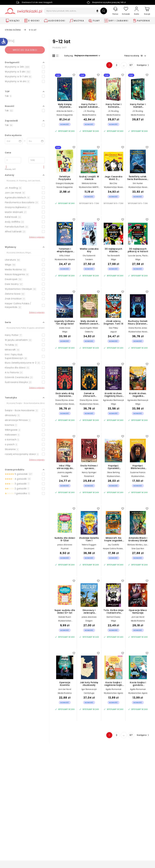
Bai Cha (113, 183)
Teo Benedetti (114, 256)
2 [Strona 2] (117, 65)
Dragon (89, 621)
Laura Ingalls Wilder (89, 328)
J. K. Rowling (89, 111)
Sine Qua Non (138, 548)
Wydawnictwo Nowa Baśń (113, 188)
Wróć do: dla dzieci (25, 50)
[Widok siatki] (54, 56)
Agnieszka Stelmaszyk (113, 400)
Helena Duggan (89, 545)
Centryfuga (89, 693)
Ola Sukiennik (89, 256)
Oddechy (89, 332)
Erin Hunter (138, 183)
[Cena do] (37, 160)
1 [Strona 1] (109, 65)
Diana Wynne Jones (138, 328)
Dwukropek (89, 548)
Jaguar (113, 332)
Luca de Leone (135, 256)
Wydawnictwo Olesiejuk (113, 477)
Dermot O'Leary (114, 617)
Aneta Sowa (65, 328)
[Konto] (137, 11)
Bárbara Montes (135, 545)
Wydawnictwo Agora (113, 693)
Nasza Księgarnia (65, 115)
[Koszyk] (147, 11)
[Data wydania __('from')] (14, 141)
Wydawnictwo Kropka (65, 259)
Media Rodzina (89, 115)
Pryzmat (65, 548)
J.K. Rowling (113, 111)
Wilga (114, 259)
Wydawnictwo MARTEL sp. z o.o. (89, 188)
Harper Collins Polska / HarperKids (113, 550)
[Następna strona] (143, 65)
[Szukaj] (104, 11)
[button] (97, 11)
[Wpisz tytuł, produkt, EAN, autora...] (75, 11)
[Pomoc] (115, 11)
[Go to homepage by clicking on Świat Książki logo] (23, 11)
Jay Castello (113, 545)
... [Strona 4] (124, 65)
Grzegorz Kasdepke (65, 183)
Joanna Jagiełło (65, 472)
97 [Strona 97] (131, 65)
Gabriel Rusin (65, 617)
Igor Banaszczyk (89, 689)
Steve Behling (114, 472)
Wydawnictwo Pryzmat (65, 622)
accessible (3, 41)
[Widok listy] (58, 56)
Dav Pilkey (114, 328)
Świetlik (65, 476)
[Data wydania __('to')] (36, 141)
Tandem (89, 259)
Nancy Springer (89, 472)
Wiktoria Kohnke (89, 183)
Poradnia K (89, 476)
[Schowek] (126, 11)
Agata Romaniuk (114, 689)
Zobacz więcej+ (37, 237)
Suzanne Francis (138, 472)
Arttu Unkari (65, 256)
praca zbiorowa (65, 545)
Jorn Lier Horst (138, 617)
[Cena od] (13, 160)
